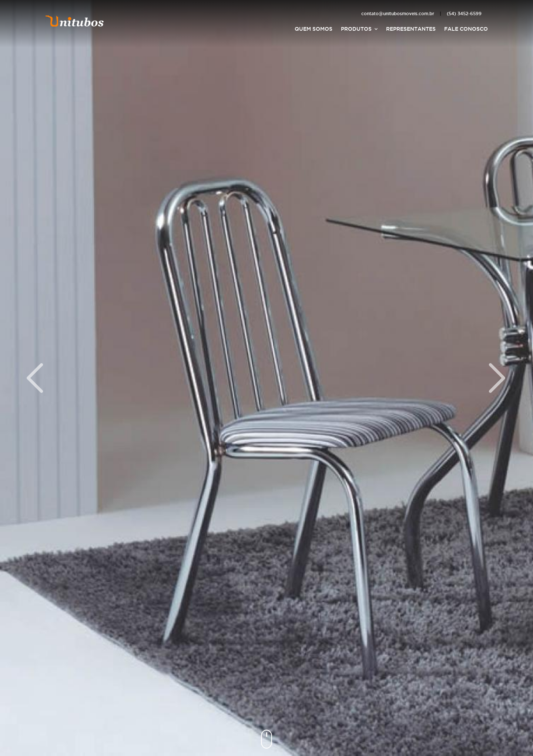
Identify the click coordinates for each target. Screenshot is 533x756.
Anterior (36, 378)
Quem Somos (314, 29)
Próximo (497, 378)
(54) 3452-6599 (464, 14)
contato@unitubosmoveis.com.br (398, 14)
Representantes (411, 29)
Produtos (356, 29)
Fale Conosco (466, 29)
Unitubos (75, 20)
